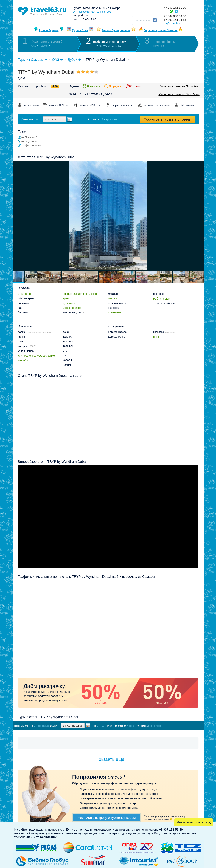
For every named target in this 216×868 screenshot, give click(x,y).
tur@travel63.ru (174, 23)
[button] (200, 216)
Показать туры (179, 726)
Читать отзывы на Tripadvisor (179, 94)
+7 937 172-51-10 (175, 8)
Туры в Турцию (49, 30)
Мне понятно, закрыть (192, 822)
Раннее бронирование (116, 30)
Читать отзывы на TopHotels (179, 86)
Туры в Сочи (80, 30)
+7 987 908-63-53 (175, 16)
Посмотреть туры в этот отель (167, 119)
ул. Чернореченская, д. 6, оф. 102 (92, 12)
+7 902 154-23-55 (175, 20)
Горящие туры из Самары (161, 30)
